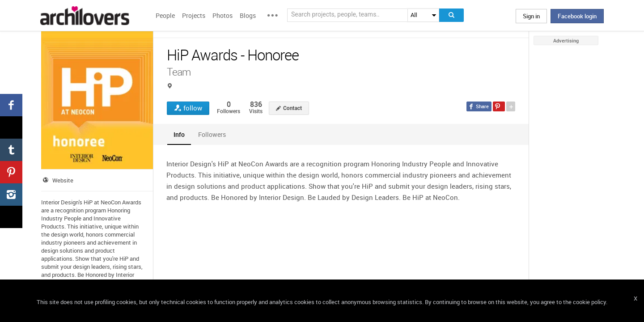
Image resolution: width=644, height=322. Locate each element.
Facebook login (577, 16)
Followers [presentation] (212, 134)
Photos (222, 15)
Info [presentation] (179, 134)
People (165, 15)
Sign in (531, 16)
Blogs (248, 15)
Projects (194, 15)
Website (63, 180)
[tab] (179, 134)
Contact (292, 108)
